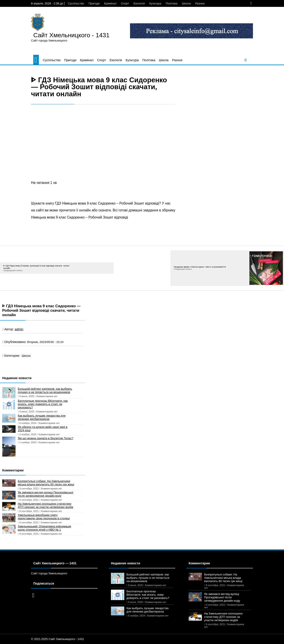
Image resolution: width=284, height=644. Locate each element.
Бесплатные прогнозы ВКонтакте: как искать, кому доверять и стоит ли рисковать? (43, 404)
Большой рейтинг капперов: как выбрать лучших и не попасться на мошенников (45, 390)
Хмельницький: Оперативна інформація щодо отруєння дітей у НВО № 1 (44, 528)
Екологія (139, 3)
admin (19, 329)
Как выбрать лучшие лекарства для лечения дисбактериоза (42, 417)
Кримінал (110, 3)
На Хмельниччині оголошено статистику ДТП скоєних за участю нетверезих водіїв (45, 505)
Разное (200, 3)
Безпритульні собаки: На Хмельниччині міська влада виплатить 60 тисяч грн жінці (46, 483)
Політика (172, 3)
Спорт (125, 3)
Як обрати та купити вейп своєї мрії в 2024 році (43, 429)
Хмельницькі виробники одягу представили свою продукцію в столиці (44, 517)
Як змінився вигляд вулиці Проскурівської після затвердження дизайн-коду (45, 494)
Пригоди (94, 3)
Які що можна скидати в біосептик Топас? (45, 438)
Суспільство (76, 3)
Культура (155, 3)
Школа (186, 3)
